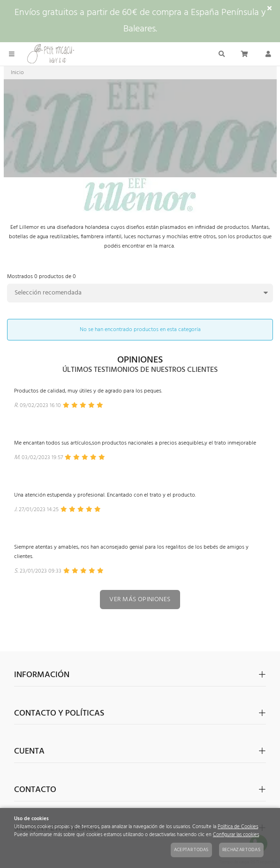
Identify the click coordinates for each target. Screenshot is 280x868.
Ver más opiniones (140, 600)
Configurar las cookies (236, 835)
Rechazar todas (241, 850)
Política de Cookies (238, 827)
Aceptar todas (191, 850)
